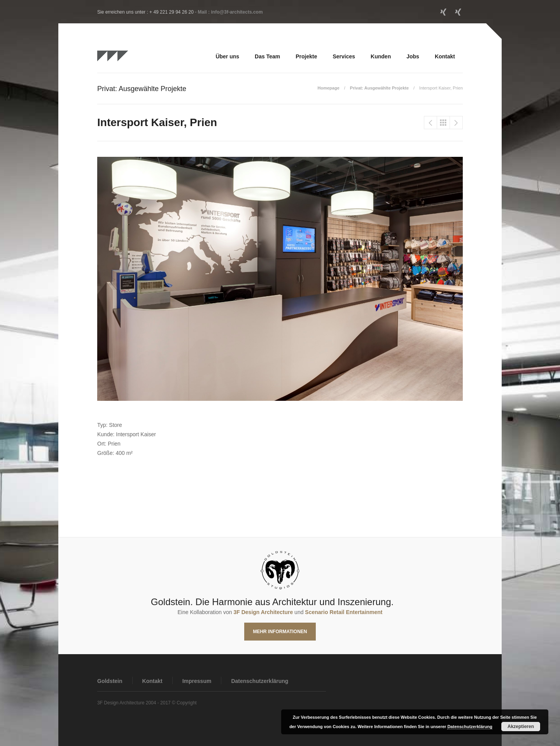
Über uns (227, 56)
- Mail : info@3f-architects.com (229, 12)
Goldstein (110, 681)
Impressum (197, 681)
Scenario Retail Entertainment (344, 612)
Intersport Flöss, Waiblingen (456, 123)
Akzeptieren (521, 727)
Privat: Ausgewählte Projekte (379, 88)
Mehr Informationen (280, 632)
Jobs (413, 56)
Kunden (381, 56)
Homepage (329, 88)
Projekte (306, 56)
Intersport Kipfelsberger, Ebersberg (430, 123)
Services (344, 56)
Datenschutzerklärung (260, 681)
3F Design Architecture (263, 612)
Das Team (267, 56)
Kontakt (445, 56)
